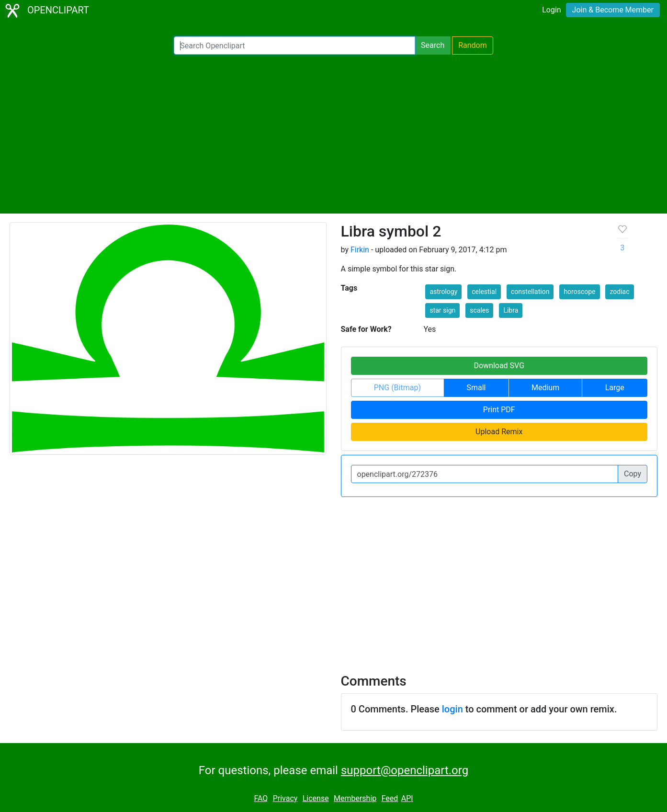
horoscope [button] (579, 292)
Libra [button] (511, 310)
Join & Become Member (613, 10)
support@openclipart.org (405, 770)
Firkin (360, 250)
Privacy (285, 798)
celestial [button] (484, 292)
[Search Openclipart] (294, 45)
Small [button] (476, 388)
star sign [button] (442, 310)
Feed (390, 798)
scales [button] (479, 310)
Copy (633, 474)
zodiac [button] (619, 292)
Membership (355, 798)
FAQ (261, 798)
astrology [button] (443, 292)
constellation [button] (530, 292)
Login (551, 10)
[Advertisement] (334, 134)
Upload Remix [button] (499, 432)
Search (433, 45)
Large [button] (615, 388)
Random (473, 45)
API (407, 798)
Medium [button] (545, 388)
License (316, 798)
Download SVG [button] (499, 366)
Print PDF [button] (499, 410)
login (452, 709)
